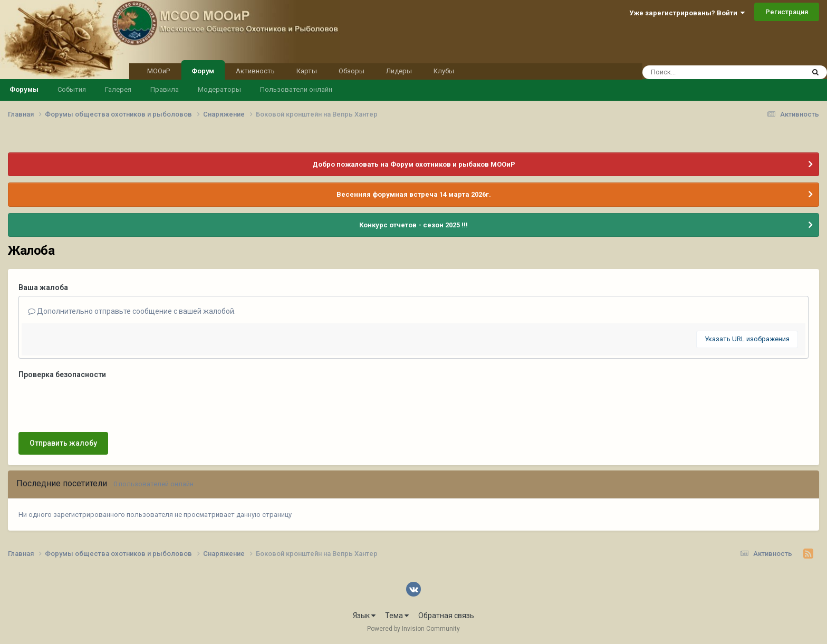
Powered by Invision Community (413, 629)
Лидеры (399, 71)
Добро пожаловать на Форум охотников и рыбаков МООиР (414, 164)
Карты (307, 71)
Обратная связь (446, 616)
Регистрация (787, 12)
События (72, 89)
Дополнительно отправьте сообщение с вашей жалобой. (132, 311)
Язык (364, 616)
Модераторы (219, 89)
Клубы (444, 71)
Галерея (118, 89)
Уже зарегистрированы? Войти (687, 13)
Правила (165, 89)
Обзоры (352, 71)
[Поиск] (703, 72)
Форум (203, 70)
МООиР (158, 71)
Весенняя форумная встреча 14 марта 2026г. (414, 194)
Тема (397, 616)
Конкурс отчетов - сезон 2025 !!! (413, 225)
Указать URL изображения (747, 339)
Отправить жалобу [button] (63, 443)
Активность (255, 71)
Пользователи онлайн (296, 89)
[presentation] (99, 403)
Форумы (24, 89)
